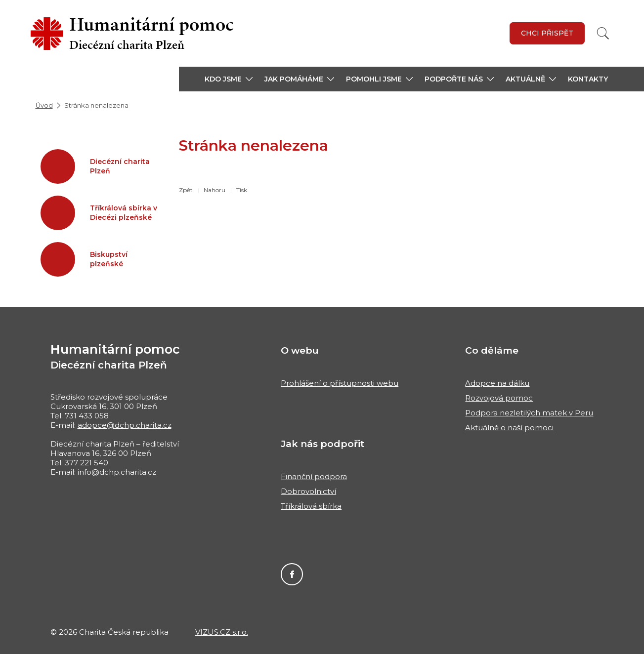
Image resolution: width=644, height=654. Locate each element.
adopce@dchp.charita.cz (125, 425)
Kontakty (588, 79)
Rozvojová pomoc (499, 398)
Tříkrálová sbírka (311, 506)
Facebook (292, 574)
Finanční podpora (314, 476)
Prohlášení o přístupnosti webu (340, 383)
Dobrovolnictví (308, 491)
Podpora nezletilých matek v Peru (529, 413)
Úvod (44, 105)
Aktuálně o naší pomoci (509, 428)
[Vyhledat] (603, 33)
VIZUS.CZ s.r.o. (222, 632)
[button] (229, 79)
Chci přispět (547, 33)
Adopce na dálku (497, 383)
